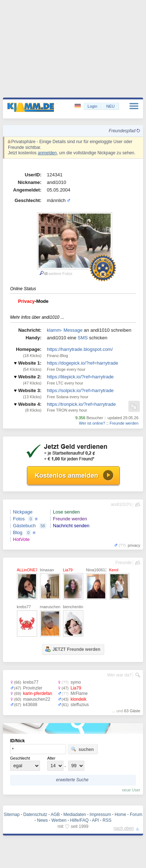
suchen (82, 749)
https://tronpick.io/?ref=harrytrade (81, 404)
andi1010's (121, 504)
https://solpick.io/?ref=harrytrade (80, 390)
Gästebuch (24, 526)
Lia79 (76, 688)
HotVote (21, 539)
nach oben (124, 828)
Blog (18, 532)
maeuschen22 (37, 699)
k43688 (30, 705)
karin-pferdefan (38, 693)
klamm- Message (65, 330)
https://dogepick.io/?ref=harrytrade (83, 363)
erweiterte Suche (72, 780)
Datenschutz (35, 815)
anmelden (47, 153)
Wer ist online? (92, 423)
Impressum (100, 815)
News (43, 820)
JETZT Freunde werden (73, 649)
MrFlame (79, 693)
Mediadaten (75, 815)
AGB (55, 815)
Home (120, 815)
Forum (136, 815)
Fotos (19, 519)
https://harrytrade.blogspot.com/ (80, 349)
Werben (59, 820)
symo (76, 682)
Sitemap (12, 815)
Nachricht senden (71, 526)
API (95, 820)
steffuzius (80, 705)
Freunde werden (124, 423)
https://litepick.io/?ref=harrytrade (80, 377)
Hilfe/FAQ (79, 820)
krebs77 (31, 682)
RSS (107, 820)
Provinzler (33, 688)
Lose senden (66, 512)
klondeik (79, 699)
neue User (131, 790)
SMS (83, 338)
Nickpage (23, 512)
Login (92, 106)
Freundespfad (124, 131)
